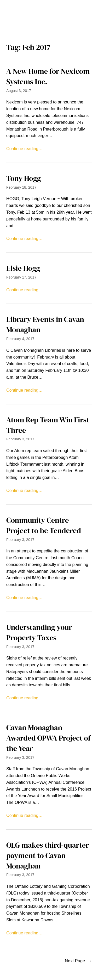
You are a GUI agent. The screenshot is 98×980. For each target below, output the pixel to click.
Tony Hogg (24, 178)
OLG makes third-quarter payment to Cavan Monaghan (48, 856)
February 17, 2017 (21, 277)
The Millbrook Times (49, 8)
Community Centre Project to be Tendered (44, 525)
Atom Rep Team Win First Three (48, 425)
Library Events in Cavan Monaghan (45, 325)
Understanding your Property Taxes (39, 633)
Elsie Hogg (23, 268)
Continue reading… (24, 149)
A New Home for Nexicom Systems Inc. (48, 76)
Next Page (78, 961)
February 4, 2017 (20, 339)
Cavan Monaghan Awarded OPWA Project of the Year (48, 738)
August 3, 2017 (19, 91)
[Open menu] (49, 21)
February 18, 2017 (21, 187)
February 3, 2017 (20, 439)
